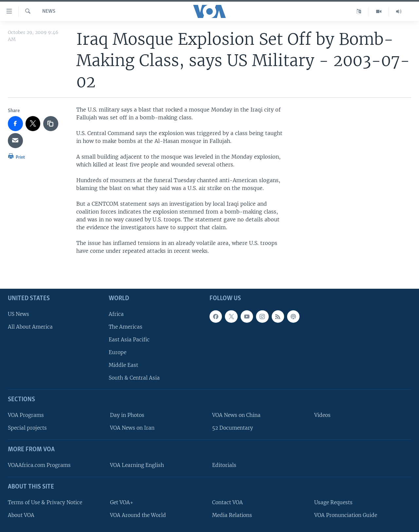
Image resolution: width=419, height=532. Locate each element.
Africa (116, 314)
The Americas (126, 327)
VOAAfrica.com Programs (39, 465)
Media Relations (232, 515)
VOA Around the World (138, 515)
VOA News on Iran (132, 428)
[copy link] (51, 124)
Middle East (123, 365)
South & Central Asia (134, 378)
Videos (322, 415)
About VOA (21, 515)
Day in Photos (127, 415)
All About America (30, 327)
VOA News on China (236, 415)
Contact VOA (228, 502)
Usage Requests (333, 502)
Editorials (224, 465)
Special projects (27, 428)
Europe (118, 352)
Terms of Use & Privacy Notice (45, 502)
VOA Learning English (137, 465)
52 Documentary (233, 428)
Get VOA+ (122, 502)
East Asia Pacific (129, 340)
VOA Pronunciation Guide (346, 515)
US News (18, 314)
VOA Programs (26, 415)
